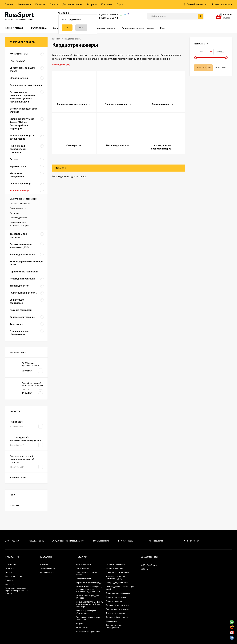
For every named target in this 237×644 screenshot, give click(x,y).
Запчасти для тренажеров (118, 609)
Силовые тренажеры (116, 564)
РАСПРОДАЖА (83, 568)
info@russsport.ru (101, 541)
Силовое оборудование (117, 617)
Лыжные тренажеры (115, 613)
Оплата (54, 4)
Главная (9, 4)
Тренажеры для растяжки (118, 572)
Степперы (15, 213)
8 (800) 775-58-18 (108, 18)
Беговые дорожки (18, 218)
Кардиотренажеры (115, 568)
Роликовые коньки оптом (118, 605)
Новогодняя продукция (117, 597)
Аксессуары (111, 621)
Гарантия (40, 4)
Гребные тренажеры (20, 204)
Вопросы (92, 4)
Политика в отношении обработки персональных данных (17, 591)
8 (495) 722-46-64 (108, 15)
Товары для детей (114, 601)
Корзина (44, 564)
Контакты (107, 4)
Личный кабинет (48, 568)
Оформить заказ (48, 572)
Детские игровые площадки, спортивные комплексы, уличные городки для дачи (89, 589)
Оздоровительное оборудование (114, 626)
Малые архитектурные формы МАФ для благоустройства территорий (90, 604)
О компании (24, 4)
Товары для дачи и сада (117, 583)
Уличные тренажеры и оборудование (86, 612)
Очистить (220, 68)
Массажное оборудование (88, 632)
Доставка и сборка (72, 4)
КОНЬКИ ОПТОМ (83, 564)
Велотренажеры (18, 208)
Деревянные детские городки (89, 583)
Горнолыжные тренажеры (118, 593)
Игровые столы (83, 628)
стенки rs (15, 505)
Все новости (18, 478)
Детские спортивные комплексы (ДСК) (116, 578)
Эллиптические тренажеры (23, 199)
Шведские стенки (84, 579)
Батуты (79, 624)
